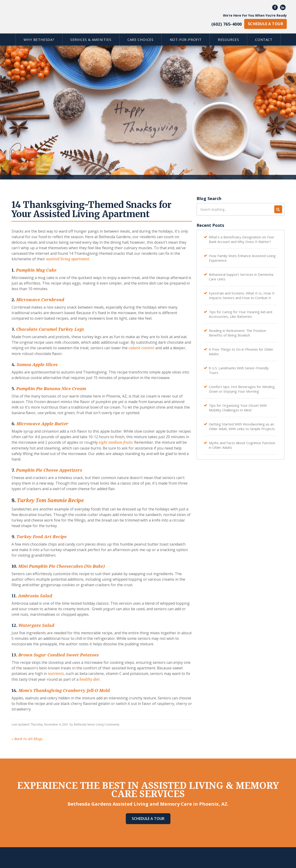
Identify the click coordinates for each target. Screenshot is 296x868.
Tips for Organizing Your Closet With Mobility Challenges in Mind (238, 408)
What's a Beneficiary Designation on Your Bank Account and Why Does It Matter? (242, 239)
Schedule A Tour (148, 819)
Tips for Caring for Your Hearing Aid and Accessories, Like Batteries (240, 314)
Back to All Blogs (27, 739)
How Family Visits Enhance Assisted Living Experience (242, 258)
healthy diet (89, 679)
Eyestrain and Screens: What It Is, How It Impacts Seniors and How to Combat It (242, 295)
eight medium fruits (115, 442)
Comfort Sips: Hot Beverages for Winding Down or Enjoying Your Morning (242, 389)
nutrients (55, 674)
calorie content (141, 348)
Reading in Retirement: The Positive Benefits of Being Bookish (237, 333)
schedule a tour (265, 24)
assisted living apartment (67, 259)
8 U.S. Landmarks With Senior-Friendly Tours (239, 370)
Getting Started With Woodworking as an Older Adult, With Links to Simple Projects (242, 426)
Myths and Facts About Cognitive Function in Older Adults (242, 445)
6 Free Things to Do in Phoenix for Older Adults (241, 352)
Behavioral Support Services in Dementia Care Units (241, 277)
